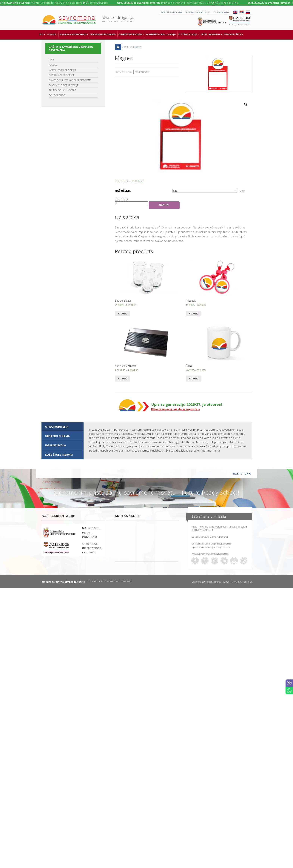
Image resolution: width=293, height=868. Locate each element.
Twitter (205, 561)
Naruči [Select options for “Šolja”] (193, 378)
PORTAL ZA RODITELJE (198, 12)
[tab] (63, 427)
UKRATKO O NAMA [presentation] (57, 436)
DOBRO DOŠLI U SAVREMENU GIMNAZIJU (110, 582)
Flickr (244, 561)
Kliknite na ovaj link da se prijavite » (176, 409)
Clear (242, 191)
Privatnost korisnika (242, 582)
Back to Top (240, 474)
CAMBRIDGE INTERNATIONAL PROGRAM (70, 80)
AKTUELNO (127, 47)
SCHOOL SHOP (57, 95)
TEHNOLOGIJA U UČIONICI (63, 90)
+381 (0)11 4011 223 (202, 530)
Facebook (195, 561)
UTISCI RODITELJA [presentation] (57, 427)
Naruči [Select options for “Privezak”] (193, 314)
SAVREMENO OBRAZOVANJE (64, 85)
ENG (235, 12)
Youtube (234, 561)
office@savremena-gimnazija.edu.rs (212, 544)
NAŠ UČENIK (123, 191)
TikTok (215, 561)
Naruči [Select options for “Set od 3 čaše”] (122, 314)
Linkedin (224, 561)
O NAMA (53, 65)
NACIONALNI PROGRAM (61, 75)
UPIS (51, 60)
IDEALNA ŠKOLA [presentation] (56, 445)
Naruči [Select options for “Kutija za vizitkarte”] (122, 378)
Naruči (164, 205)
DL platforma (221, 12)
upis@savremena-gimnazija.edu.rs (211, 547)
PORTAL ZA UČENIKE (172, 12)
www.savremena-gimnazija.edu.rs (210, 554)
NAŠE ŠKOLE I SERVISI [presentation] (59, 455)
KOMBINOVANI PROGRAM (62, 70)
